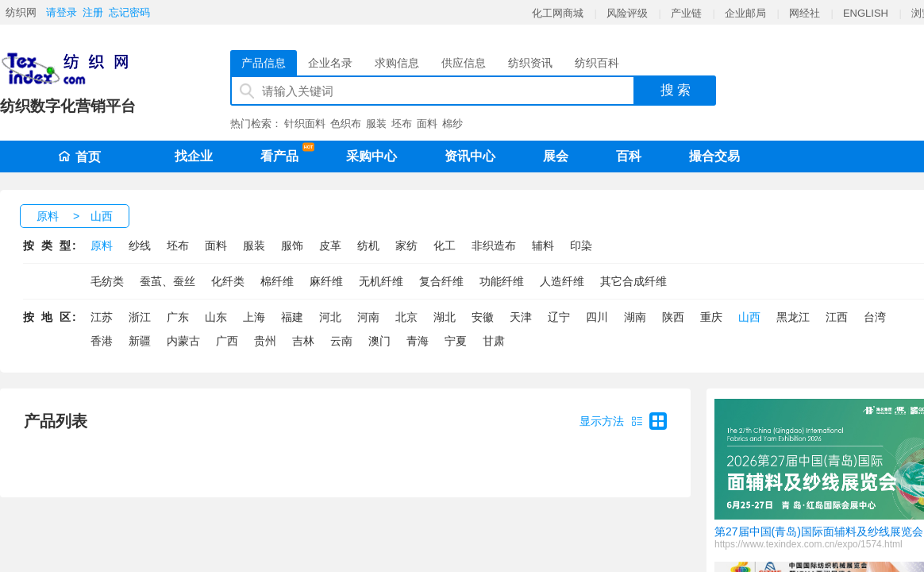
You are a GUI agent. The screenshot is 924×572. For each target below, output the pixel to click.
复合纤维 (441, 281)
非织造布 (494, 245)
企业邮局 (745, 13)
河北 (330, 317)
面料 (427, 124)
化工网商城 (558, 13)
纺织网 (21, 12)
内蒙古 (183, 341)
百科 (629, 156)
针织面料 (305, 124)
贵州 (265, 341)
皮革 (330, 245)
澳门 (379, 341)
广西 (227, 341)
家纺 (406, 245)
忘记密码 (129, 12)
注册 (93, 12)
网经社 (805, 13)
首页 (79, 157)
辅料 (543, 245)
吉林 (303, 341)
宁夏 (456, 341)
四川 (597, 317)
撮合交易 (714, 156)
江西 (837, 317)
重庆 (711, 317)
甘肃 (494, 341)
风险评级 (627, 13)
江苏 (102, 317)
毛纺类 (107, 281)
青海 (418, 341)
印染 (581, 245)
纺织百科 (597, 63)
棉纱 (452, 124)
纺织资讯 (530, 63)
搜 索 (676, 90)
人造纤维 (562, 281)
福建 (292, 317)
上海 (254, 317)
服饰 (292, 245)
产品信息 (264, 63)
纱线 (140, 245)
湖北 (445, 317)
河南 (368, 317)
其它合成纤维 (633, 281)
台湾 (875, 317)
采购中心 (372, 156)
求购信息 (397, 63)
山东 (216, 317)
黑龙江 (793, 317)
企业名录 (330, 63)
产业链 (686, 13)
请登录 (62, 12)
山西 (102, 216)
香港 (102, 341)
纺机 (368, 245)
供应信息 (464, 63)
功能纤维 (502, 281)
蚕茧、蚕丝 (167, 281)
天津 (521, 317)
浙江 (140, 317)
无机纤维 (381, 281)
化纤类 (228, 281)
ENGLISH (866, 13)
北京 (406, 317)
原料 (48, 216)
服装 (376, 124)
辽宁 (559, 317)
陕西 (673, 317)
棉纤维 (277, 281)
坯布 (402, 124)
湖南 (635, 317)
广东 (178, 317)
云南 (341, 341)
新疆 (140, 341)
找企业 (194, 156)
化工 (445, 245)
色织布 (346, 124)
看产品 (283, 153)
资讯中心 (470, 156)
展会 (556, 156)
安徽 (483, 317)
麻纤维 (326, 281)
